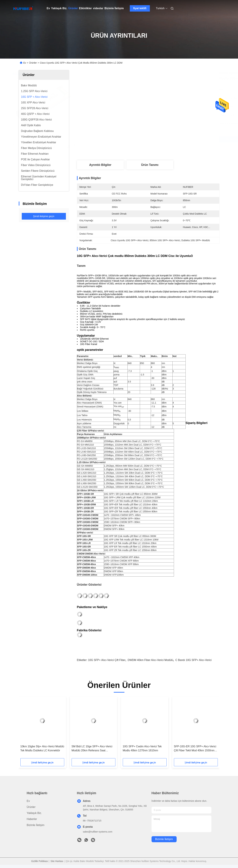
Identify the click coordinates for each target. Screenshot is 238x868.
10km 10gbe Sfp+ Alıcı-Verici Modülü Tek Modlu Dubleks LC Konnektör (42, 748)
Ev (48, 8)
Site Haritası (57, 861)
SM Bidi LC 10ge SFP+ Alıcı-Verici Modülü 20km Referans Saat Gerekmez (92, 749)
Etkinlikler (85, 8)
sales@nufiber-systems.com (98, 832)
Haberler (32, 819)
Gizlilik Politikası (39, 861)
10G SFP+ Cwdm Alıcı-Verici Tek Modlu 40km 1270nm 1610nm (142, 748)
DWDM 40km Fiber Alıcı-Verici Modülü (150, 660)
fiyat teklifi (140, 8)
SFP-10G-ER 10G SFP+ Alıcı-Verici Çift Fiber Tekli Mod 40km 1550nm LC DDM (195, 749)
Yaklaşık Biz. (59, 8)
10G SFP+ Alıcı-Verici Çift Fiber (107, 660)
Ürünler (73, 8)
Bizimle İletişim (114, 8)
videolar (98, 8)
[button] (29, 729)
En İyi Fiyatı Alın (167, 139)
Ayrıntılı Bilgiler (100, 165)
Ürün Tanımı (150, 165)
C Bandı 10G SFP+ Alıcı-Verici (194, 660)
